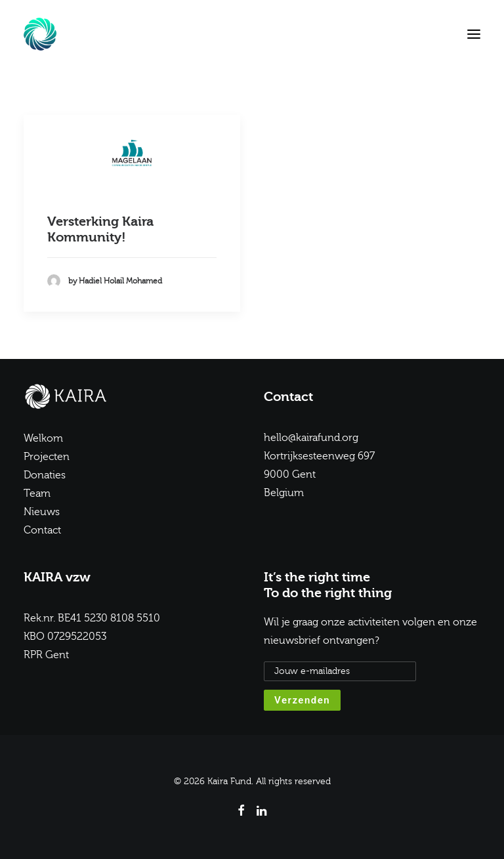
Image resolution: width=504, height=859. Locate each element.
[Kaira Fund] (40, 34)
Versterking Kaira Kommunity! (100, 229)
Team (37, 493)
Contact (42, 530)
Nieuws (42, 512)
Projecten (47, 457)
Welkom (43, 438)
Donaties (45, 475)
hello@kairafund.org (311, 438)
